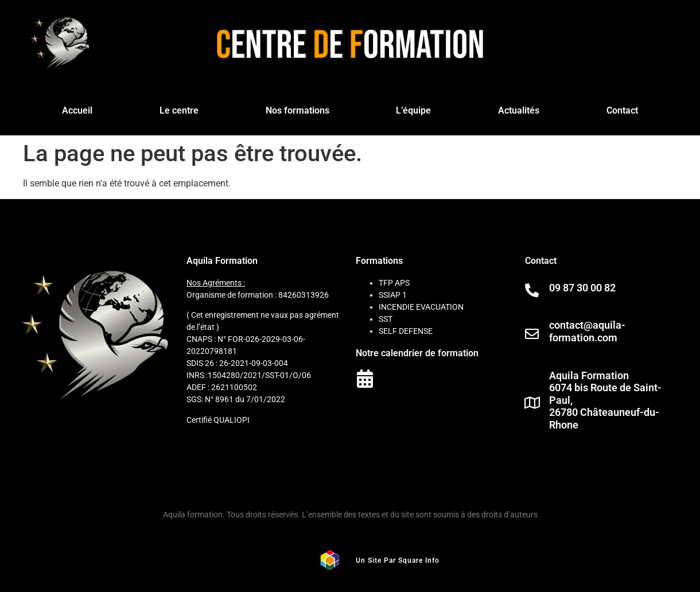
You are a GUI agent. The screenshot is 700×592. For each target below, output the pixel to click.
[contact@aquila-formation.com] (532, 334)
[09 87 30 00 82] (532, 290)
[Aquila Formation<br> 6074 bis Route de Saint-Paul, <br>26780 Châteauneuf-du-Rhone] (532, 403)
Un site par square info (398, 560)
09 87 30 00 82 (582, 288)
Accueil (77, 110)
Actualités (519, 110)
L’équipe (413, 110)
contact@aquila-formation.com (587, 331)
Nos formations (297, 110)
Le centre (179, 110)
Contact (622, 110)
